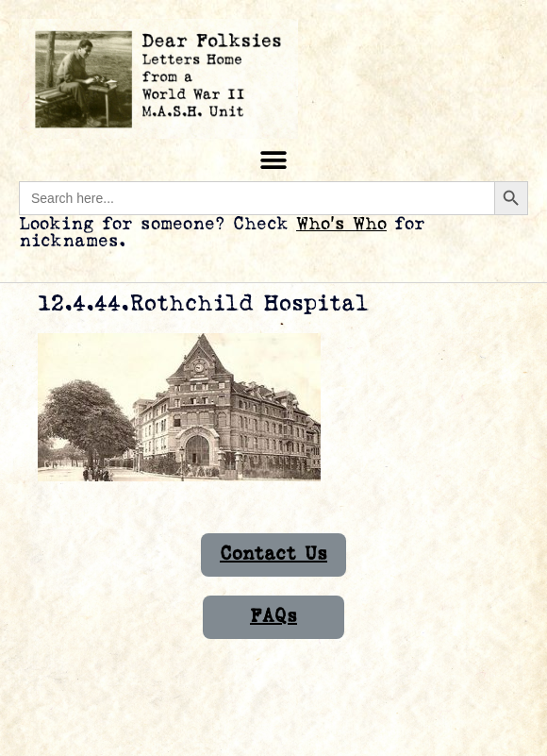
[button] (274, 160)
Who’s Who (341, 224)
